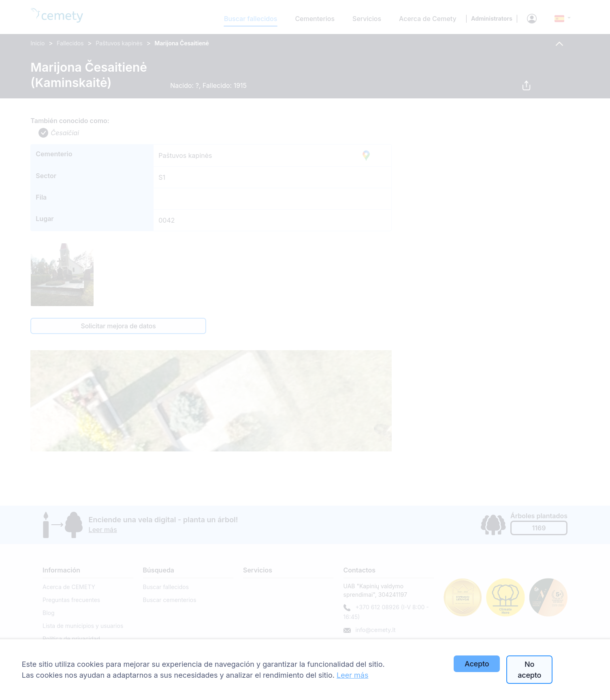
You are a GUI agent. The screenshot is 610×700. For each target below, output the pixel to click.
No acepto (529, 670)
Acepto (477, 664)
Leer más (352, 675)
